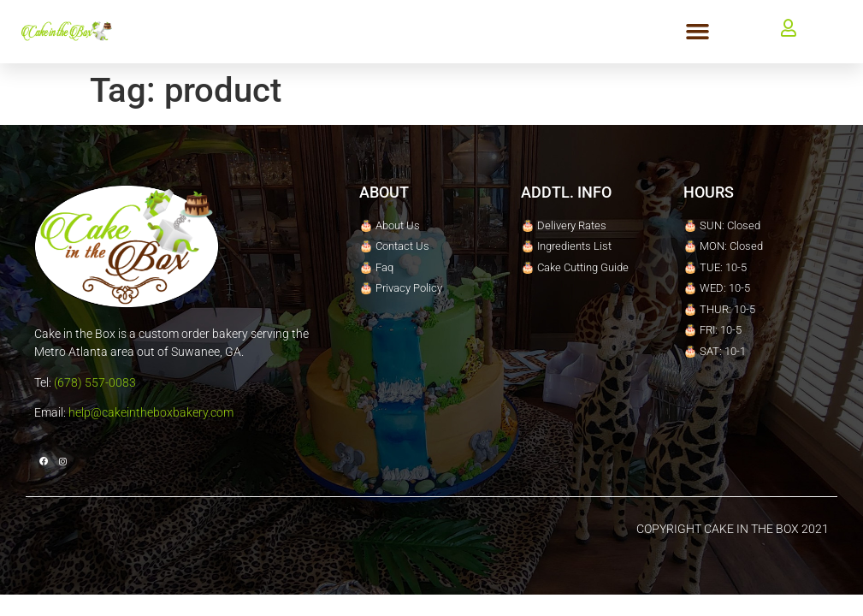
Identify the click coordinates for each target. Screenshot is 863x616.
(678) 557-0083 (95, 382)
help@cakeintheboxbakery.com (151, 412)
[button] (698, 32)
